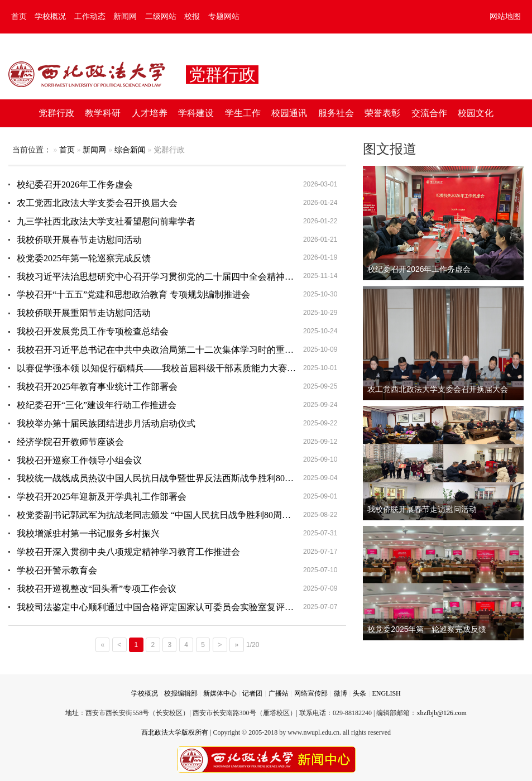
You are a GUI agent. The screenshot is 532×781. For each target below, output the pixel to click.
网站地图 (505, 16)
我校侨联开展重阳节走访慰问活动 (84, 313)
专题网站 (224, 16)
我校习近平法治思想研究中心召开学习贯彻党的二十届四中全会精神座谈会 (164, 277)
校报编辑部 (181, 693)
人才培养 (150, 113)
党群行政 (56, 113)
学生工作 (243, 113)
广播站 (279, 693)
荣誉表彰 (382, 113)
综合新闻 (130, 150)
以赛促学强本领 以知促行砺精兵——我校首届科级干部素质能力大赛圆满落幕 (170, 368)
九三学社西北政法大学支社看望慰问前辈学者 (106, 221)
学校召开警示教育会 (57, 570)
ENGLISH (386, 693)
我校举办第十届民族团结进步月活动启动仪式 (106, 423)
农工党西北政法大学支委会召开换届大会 (97, 203)
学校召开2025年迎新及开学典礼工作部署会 (102, 497)
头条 (360, 693)
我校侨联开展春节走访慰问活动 (79, 240)
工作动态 (90, 16)
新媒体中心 (220, 693)
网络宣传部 (311, 693)
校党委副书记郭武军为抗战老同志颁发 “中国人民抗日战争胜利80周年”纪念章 (169, 515)
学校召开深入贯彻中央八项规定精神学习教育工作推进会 (128, 552)
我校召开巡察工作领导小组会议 (79, 460)
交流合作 (429, 113)
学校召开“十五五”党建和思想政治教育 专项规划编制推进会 (133, 294)
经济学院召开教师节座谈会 (70, 442)
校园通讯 (289, 113)
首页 (19, 16)
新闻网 (125, 16)
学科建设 (196, 113)
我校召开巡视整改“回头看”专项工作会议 (97, 589)
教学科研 (103, 113)
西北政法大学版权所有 (175, 732)
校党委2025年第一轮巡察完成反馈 (84, 258)
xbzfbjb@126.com (441, 713)
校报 (192, 16)
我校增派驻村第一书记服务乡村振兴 (88, 533)
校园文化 (476, 113)
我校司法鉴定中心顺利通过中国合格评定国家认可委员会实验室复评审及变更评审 (178, 607)
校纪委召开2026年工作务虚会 (75, 185)
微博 (341, 693)
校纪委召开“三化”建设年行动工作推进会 (97, 405)
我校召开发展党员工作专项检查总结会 (93, 331)
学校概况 (50, 16)
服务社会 (336, 113)
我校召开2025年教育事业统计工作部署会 (97, 387)
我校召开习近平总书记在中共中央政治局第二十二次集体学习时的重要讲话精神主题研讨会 (181, 350)
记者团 (252, 693)
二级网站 (161, 16)
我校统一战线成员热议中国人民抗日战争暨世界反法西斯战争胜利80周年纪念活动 (178, 478)
